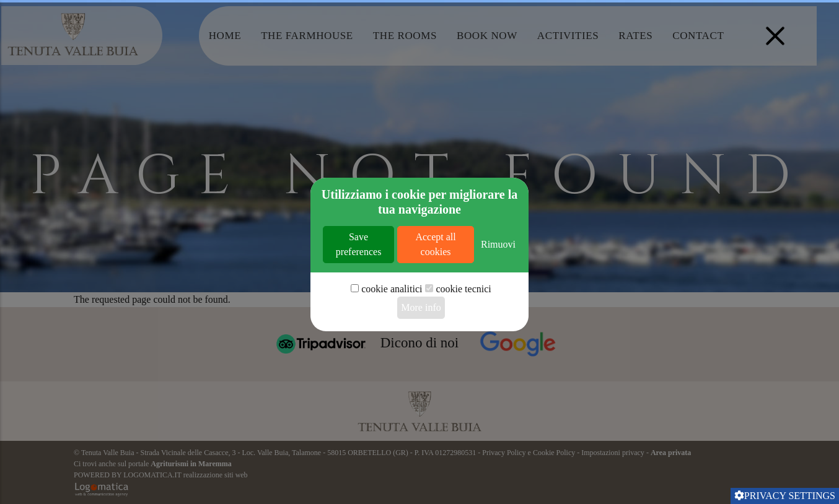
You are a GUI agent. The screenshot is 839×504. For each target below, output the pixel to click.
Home (225, 36)
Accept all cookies (435, 283)
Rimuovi (498, 283)
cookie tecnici (463, 328)
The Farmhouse (307, 36)
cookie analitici (392, 328)
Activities (568, 36)
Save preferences (359, 283)
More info (421, 346)
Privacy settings (785, 496)
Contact (698, 36)
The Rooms (405, 36)
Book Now (487, 36)
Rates (635, 36)
